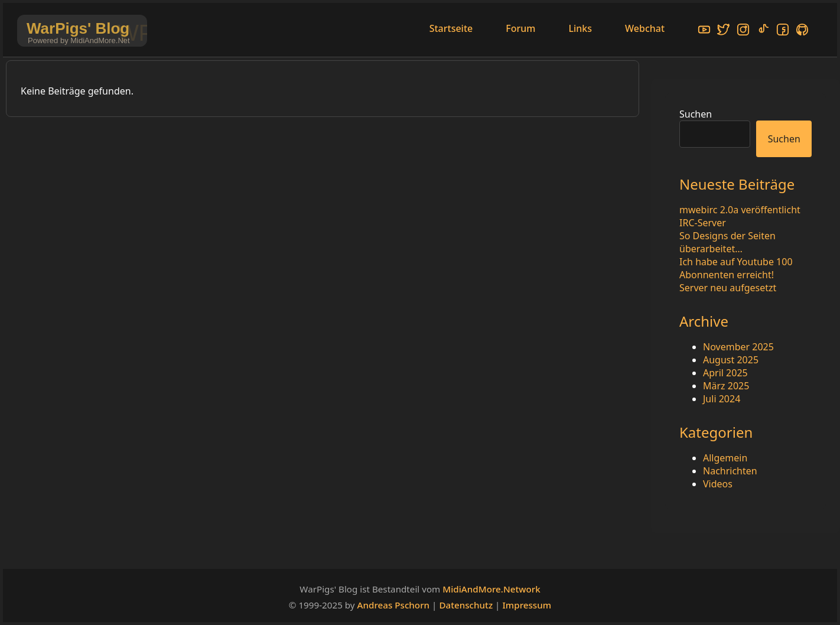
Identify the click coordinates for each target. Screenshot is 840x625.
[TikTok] (763, 31)
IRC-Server (703, 223)
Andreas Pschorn (394, 605)
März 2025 (726, 386)
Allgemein (725, 458)
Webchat (645, 28)
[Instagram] (743, 31)
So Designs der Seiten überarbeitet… (727, 242)
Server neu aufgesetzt (728, 288)
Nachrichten (730, 471)
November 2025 (738, 347)
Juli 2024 (722, 399)
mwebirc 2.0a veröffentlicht (740, 210)
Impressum (527, 605)
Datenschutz (466, 605)
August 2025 (731, 360)
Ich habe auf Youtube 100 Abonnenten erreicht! (736, 268)
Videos (718, 484)
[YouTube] (704, 31)
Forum (520, 28)
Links (580, 28)
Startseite (451, 28)
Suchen (696, 114)
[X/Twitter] (724, 31)
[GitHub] (802, 31)
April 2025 (725, 373)
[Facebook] (783, 31)
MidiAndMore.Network (491, 589)
